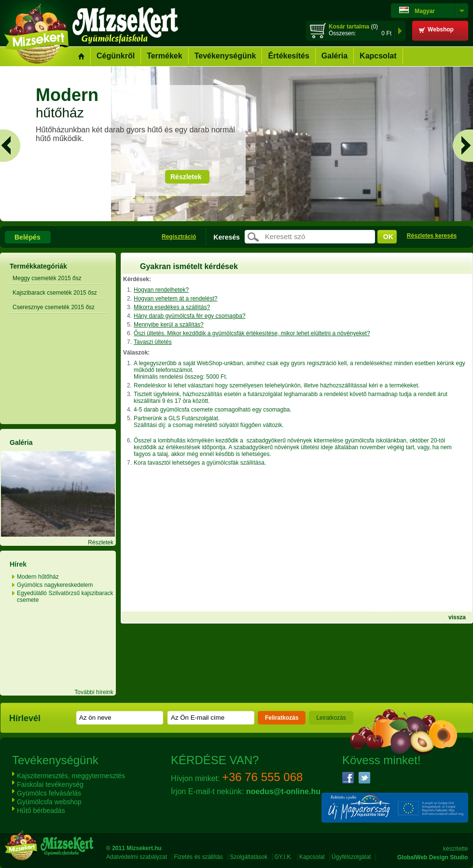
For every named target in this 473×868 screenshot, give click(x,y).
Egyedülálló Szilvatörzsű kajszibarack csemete (65, 597)
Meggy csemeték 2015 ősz (47, 278)
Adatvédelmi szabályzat (137, 857)
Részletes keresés (432, 236)
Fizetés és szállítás (198, 857)
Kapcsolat (378, 56)
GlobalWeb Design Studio (432, 857)
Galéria (334, 56)
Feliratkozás (282, 718)
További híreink (94, 692)
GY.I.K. (284, 857)
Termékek (165, 56)
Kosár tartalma (349, 27)
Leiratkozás (331, 718)
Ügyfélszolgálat (351, 857)
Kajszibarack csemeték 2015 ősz (55, 293)
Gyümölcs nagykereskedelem (55, 585)
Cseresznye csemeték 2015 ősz (54, 307)
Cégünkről (116, 56)
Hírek (18, 564)
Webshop (441, 29)
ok (388, 237)
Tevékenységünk (225, 56)
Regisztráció (179, 237)
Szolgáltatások (249, 857)
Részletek (186, 177)
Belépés (28, 237)
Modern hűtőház (38, 577)
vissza (457, 617)
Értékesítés (288, 56)
